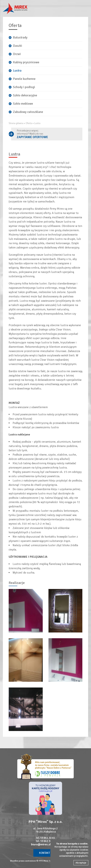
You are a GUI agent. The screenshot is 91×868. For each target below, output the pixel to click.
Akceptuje (81, 863)
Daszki (17, 46)
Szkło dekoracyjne (25, 95)
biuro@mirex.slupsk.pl (46, 844)
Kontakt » (45, 853)
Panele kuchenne (24, 79)
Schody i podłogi (24, 87)
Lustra (17, 71)
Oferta (29, 123)
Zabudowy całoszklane (28, 112)
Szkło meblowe (23, 104)
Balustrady (20, 37)
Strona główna (16, 123)
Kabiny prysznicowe (26, 62)
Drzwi (17, 54)
